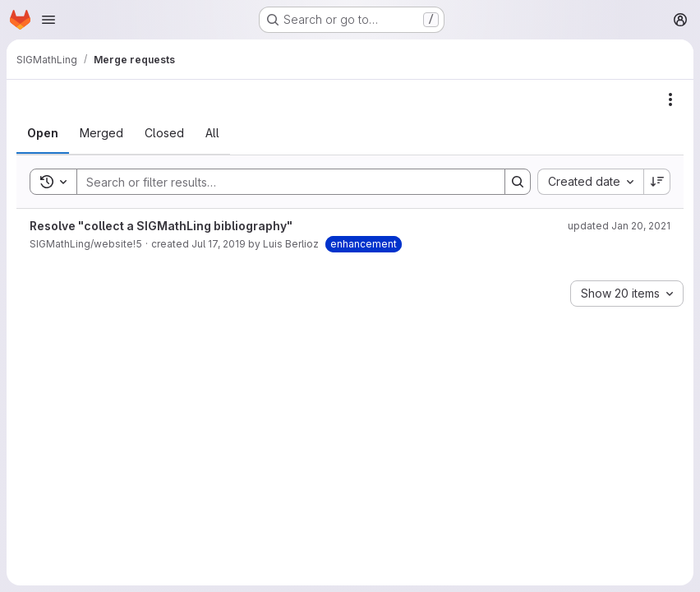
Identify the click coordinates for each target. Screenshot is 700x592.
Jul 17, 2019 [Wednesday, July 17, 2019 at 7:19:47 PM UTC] (219, 244)
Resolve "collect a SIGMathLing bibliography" (161, 226)
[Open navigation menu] (48, 20)
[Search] (283, 182)
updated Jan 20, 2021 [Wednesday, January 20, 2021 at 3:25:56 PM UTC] (619, 226)
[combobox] (590, 182)
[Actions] (670, 99)
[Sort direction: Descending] (657, 182)
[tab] (43, 133)
